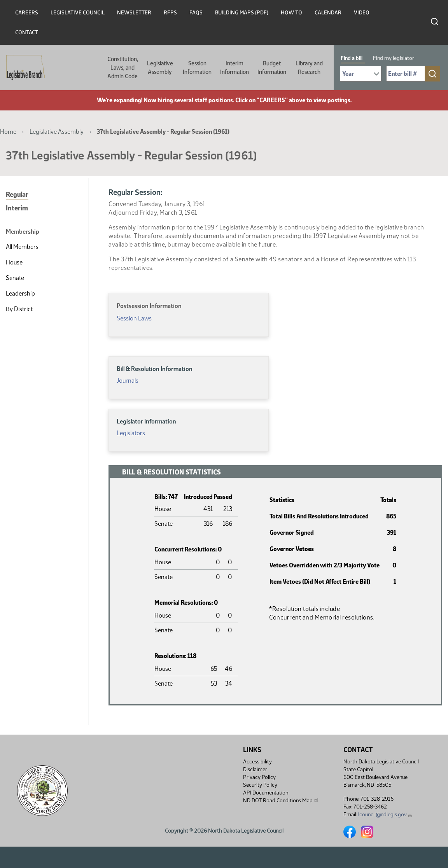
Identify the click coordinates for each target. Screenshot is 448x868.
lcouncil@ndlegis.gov (385, 815)
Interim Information (234, 68)
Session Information (197, 68)
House (14, 262)
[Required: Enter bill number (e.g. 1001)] (406, 74)
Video (362, 13)
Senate (15, 278)
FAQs (196, 13)
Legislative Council (78, 13)
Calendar (328, 13)
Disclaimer (255, 769)
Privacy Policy (259, 777)
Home (8, 132)
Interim (17, 208)
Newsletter (134, 13)
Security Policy (260, 785)
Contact (27, 32)
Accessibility (257, 762)
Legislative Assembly (160, 68)
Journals (128, 381)
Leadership (20, 293)
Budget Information (272, 68)
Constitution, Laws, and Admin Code (123, 68)
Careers (27, 13)
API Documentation (266, 793)
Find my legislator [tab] (394, 58)
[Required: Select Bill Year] (361, 74)
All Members (22, 247)
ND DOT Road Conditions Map (281, 800)
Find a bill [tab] (352, 58)
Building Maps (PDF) (242, 13)
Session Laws (134, 318)
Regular (17, 194)
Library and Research (309, 68)
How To (291, 13)
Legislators (131, 433)
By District (19, 309)
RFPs (170, 13)
